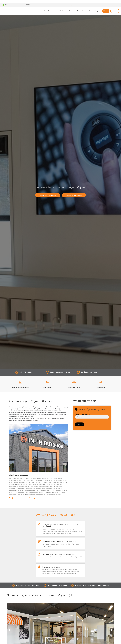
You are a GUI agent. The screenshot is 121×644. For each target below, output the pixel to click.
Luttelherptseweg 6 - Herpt (60, 372)
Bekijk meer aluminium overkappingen (23, 498)
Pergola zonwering (74, 387)
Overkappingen (94, 11)
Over (95, 5)
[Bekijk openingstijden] (78, 372)
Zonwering (81, 11)
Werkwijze (66, 5)
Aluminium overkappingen (20, 387)
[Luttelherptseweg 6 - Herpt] (47, 372)
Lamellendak (47, 387)
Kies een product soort (83, 414)
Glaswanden (101, 387)
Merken (101, 5)
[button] (9, 630)
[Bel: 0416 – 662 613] (17, 372)
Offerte (106, 11)
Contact (117, 5)
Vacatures (109, 5)
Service (74, 5)
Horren (71, 11)
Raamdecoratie (49, 11)
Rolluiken (62, 11)
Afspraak (115, 11)
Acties (80, 5)
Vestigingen (88, 5)
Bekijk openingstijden (89, 372)
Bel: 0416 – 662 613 (26, 372)
